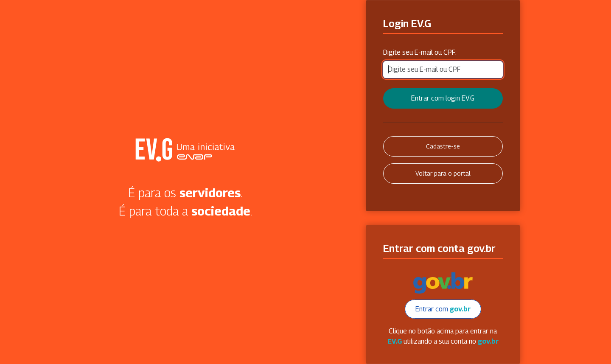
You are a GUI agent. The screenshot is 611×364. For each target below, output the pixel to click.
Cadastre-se (443, 146)
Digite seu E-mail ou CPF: (420, 52)
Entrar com (443, 309)
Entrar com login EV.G (443, 98)
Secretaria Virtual (185, 150)
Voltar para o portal (443, 173)
